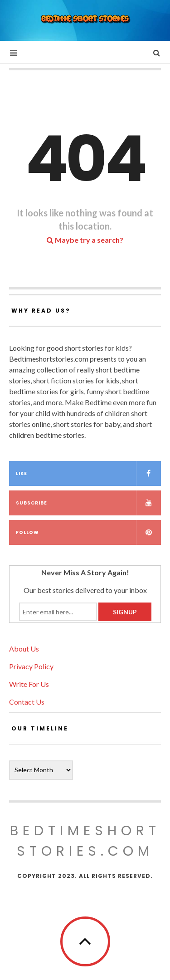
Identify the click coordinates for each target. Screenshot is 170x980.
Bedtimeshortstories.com (85, 841)
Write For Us (29, 684)
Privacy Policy (31, 666)
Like (88, 473)
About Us (24, 649)
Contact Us (27, 702)
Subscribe (88, 503)
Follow (88, 532)
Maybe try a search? (85, 240)
